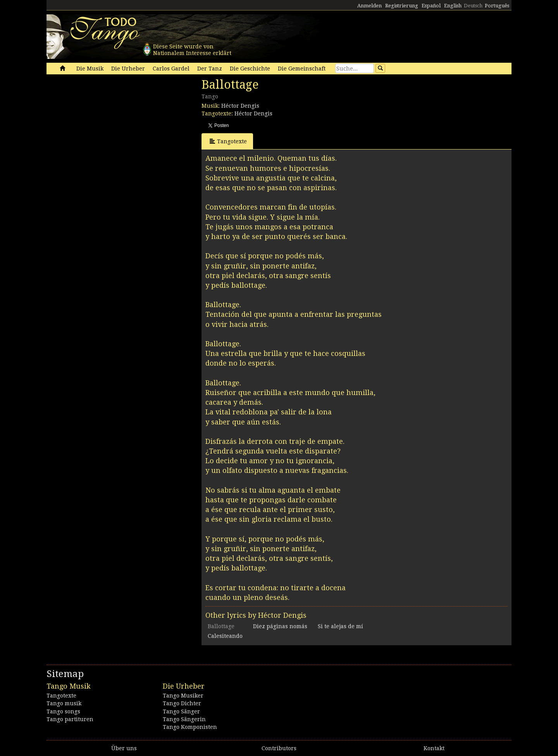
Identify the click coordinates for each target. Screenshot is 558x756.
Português (497, 6)
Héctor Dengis (240, 106)
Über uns (124, 748)
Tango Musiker (183, 696)
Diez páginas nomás (280, 626)
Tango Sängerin (184, 719)
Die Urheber (128, 69)
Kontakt (434, 748)
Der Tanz (210, 69)
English (453, 6)
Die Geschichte (250, 69)
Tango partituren (70, 719)
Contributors (279, 748)
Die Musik (90, 69)
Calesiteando (225, 636)
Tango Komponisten (190, 727)
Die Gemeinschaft (302, 69)
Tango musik (64, 703)
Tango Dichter (182, 703)
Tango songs (63, 711)
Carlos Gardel (171, 69)
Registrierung (402, 6)
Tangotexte (228, 141)
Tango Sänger (181, 711)
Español (431, 6)
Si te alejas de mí (340, 626)
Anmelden (369, 6)
